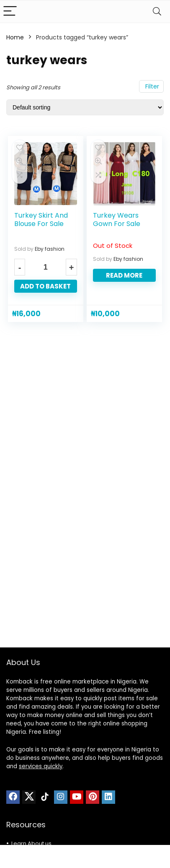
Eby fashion (50, 249)
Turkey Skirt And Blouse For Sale (41, 220)
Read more (124, 275)
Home (15, 37)
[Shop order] (85, 107)
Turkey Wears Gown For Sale (117, 220)
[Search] (157, 12)
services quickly (41, 766)
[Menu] (10, 12)
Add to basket (45, 286)
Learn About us (31, 843)
